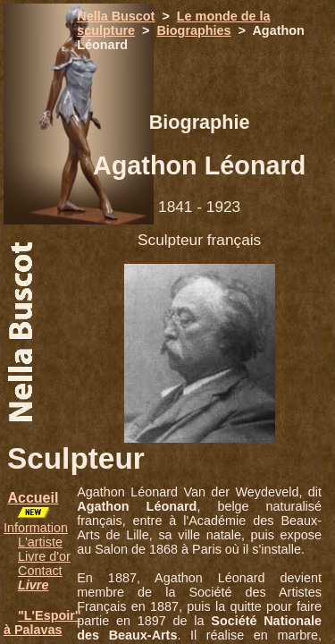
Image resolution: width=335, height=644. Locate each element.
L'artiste (40, 542)
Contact (40, 571)
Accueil (33, 498)
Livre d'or (44, 556)
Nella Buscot (116, 16)
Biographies (193, 30)
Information (36, 528)
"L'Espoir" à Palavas (42, 623)
